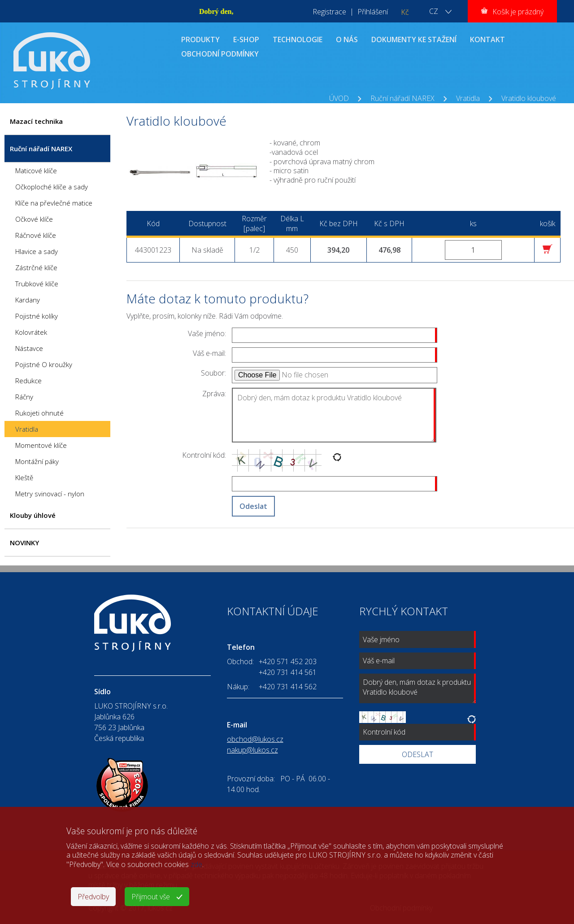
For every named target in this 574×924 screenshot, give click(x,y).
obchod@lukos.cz (255, 739)
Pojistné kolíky (37, 316)
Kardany (28, 300)
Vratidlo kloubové (529, 98)
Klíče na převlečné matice (54, 203)
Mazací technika (36, 121)
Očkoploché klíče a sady (52, 187)
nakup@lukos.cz (252, 750)
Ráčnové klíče (36, 235)
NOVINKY (24, 543)
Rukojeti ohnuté (39, 413)
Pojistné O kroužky (44, 364)
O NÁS (347, 39)
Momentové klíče (41, 445)
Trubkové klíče (37, 284)
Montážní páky (37, 461)
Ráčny (24, 397)
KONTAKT (487, 39)
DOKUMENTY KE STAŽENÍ (414, 39)
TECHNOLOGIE (298, 39)
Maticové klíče (36, 171)
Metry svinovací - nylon (50, 494)
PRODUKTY (200, 39)
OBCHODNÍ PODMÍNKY (220, 54)
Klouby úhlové (33, 515)
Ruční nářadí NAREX (402, 98)
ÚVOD (339, 98)
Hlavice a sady (37, 251)
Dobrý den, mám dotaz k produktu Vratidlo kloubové (334, 415)
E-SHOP (246, 39)
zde (196, 864)
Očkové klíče (34, 219)
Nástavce (29, 348)
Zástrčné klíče (36, 267)
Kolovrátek (31, 332)
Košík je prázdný (518, 12)
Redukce (28, 381)
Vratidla (468, 98)
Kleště (24, 477)
